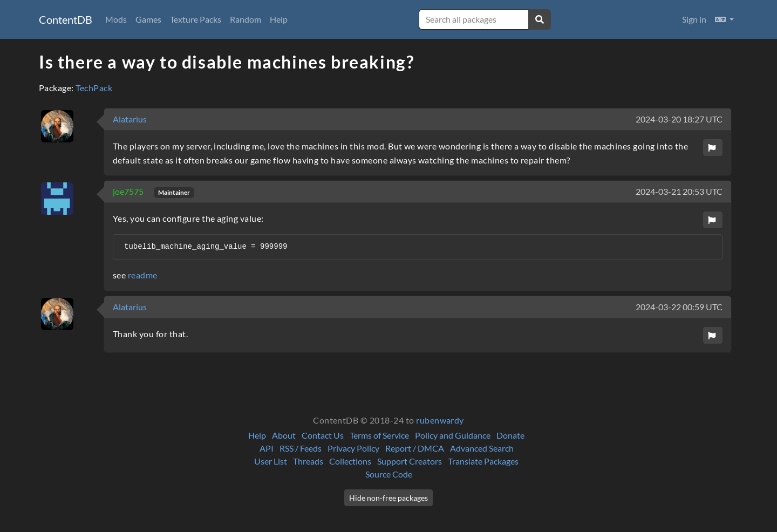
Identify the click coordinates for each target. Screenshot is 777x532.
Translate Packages (483, 461)
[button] (724, 19)
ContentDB (66, 19)
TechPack (94, 88)
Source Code (389, 474)
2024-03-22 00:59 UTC (679, 307)
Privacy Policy (353, 448)
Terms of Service (379, 435)
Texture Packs (196, 19)
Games (148, 19)
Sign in (694, 19)
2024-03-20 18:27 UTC (679, 119)
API (267, 448)
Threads (308, 461)
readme (143, 275)
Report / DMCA (415, 448)
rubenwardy (440, 420)
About (284, 435)
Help (279, 19)
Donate (510, 435)
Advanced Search (482, 448)
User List (271, 461)
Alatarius (130, 119)
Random (246, 19)
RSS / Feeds (301, 448)
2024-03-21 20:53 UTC (679, 191)
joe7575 (129, 191)
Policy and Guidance (453, 435)
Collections (350, 461)
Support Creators (410, 461)
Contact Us (323, 435)
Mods (116, 19)
